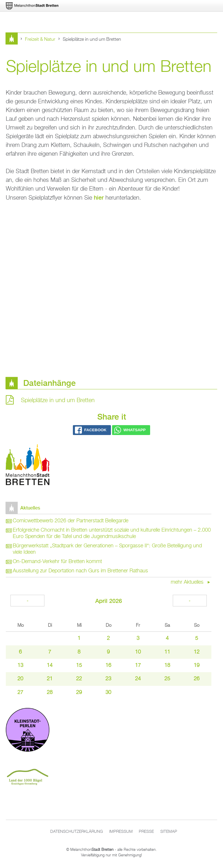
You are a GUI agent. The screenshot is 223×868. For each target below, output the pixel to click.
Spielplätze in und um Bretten (58, 400)
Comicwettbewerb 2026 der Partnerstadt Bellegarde (71, 521)
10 (138, 652)
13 (20, 665)
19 (197, 665)
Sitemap (169, 832)
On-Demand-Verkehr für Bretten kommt (57, 562)
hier (99, 197)
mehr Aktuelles (188, 582)
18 (167, 665)
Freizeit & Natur (40, 40)
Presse (146, 832)
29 (79, 693)
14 (50, 665)
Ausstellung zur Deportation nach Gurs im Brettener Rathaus (80, 571)
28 (50, 693)
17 (138, 665)
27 (20, 693)
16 (108, 665)
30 (108, 693)
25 (167, 679)
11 (167, 652)
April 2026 (109, 601)
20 (20, 679)
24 (138, 679)
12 (197, 652)
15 (79, 665)
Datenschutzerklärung (77, 832)
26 (197, 679)
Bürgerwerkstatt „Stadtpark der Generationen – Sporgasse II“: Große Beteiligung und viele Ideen (107, 549)
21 (50, 679)
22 (79, 679)
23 (108, 679)
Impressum (121, 832)
